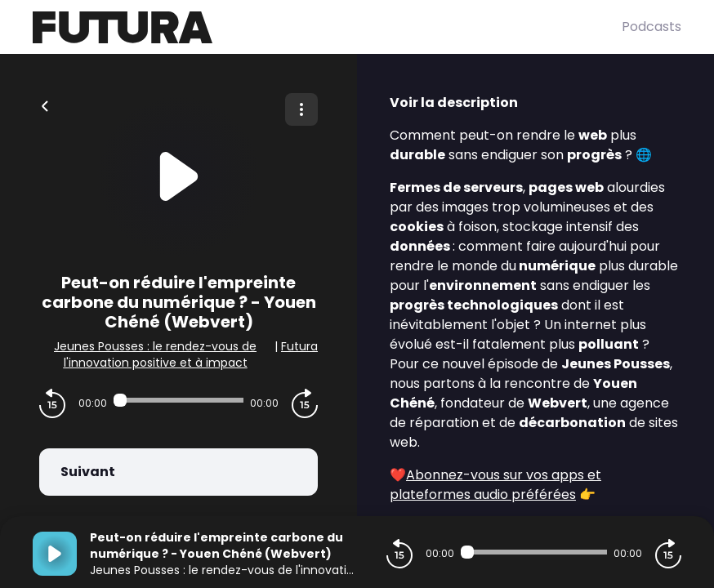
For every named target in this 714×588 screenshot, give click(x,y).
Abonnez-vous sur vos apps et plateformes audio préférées (495, 485)
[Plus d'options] (301, 109)
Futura (299, 346)
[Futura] (327, 27)
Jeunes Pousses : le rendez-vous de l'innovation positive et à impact (155, 354)
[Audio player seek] (178, 400)
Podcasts (652, 27)
